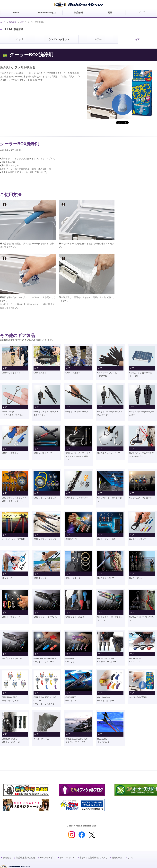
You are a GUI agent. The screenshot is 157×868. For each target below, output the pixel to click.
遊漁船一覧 (117, 858)
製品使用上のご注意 (26, 858)
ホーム (3, 22)
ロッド (20, 39)
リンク (131, 858)
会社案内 (7, 858)
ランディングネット (59, 39)
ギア (22, 22)
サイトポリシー (67, 858)
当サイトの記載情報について (93, 858)
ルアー (98, 39)
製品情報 (13, 22)
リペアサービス (47, 858)
